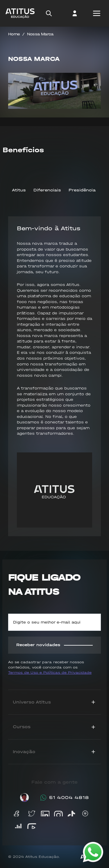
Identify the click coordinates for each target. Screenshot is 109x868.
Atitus (19, 190)
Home (14, 34)
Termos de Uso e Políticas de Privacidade (50, 673)
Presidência (82, 190)
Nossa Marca (40, 34)
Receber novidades (55, 645)
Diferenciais (47, 190)
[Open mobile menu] (97, 13)
